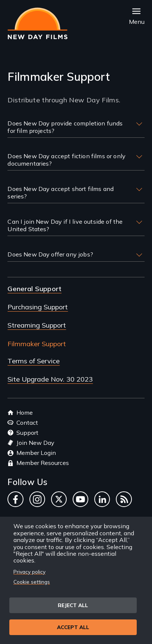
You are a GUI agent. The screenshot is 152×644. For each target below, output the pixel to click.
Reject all (73, 605)
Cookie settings (32, 582)
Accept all (73, 627)
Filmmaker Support (37, 344)
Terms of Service (34, 361)
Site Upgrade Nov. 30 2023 (50, 379)
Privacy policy (29, 572)
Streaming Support (37, 325)
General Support (34, 289)
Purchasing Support (38, 307)
